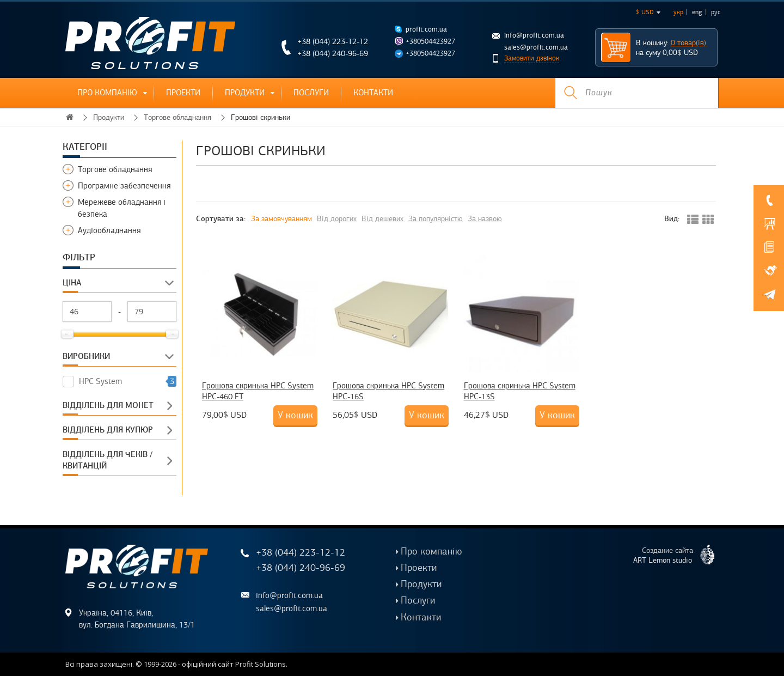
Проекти (183, 93)
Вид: (672, 219)
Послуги (311, 93)
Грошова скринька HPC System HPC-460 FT (258, 391)
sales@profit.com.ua (536, 47)
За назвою (485, 219)
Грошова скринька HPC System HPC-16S (388, 391)
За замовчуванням (281, 219)
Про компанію (107, 93)
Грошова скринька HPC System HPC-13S (520, 391)
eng (697, 12)
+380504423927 (430, 41)
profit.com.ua (426, 29)
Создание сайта (678, 555)
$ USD (648, 12)
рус (716, 12)
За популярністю (436, 219)
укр (678, 12)
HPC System (100, 381)
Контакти (373, 93)
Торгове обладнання (177, 117)
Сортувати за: (221, 219)
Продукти (245, 93)
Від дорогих (337, 219)
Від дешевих (382, 219)
